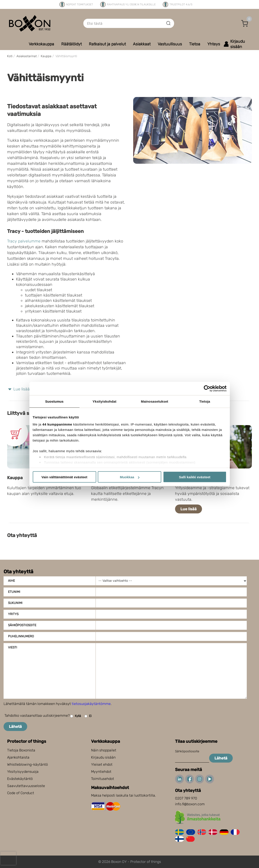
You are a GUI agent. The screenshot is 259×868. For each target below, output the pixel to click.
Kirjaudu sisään (103, 757)
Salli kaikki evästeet (195, 477)
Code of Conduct (21, 793)
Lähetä (15, 727)
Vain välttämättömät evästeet (64, 477)
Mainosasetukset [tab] (155, 401)
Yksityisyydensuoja (23, 772)
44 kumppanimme (57, 424)
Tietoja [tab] (205, 401)
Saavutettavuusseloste (26, 786)
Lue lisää (189, 509)
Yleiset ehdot (102, 764)
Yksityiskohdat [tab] (104, 401)
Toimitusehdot (103, 779)
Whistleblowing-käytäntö (28, 764)
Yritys (13, 614)
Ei (88, 716)
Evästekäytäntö (20, 779)
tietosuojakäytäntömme (91, 704)
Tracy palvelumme (24, 241)
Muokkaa (130, 477)
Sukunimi (15, 603)
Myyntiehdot (101, 772)
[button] (245, 23)
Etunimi (14, 592)
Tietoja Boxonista (21, 750)
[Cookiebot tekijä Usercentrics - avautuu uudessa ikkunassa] (207, 389)
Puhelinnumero (21, 636)
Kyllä (76, 716)
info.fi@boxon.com (190, 804)
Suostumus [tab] (54, 401)
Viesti (13, 647)
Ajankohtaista (18, 757)
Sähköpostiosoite (22, 625)
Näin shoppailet (104, 750)
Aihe (11, 581)
